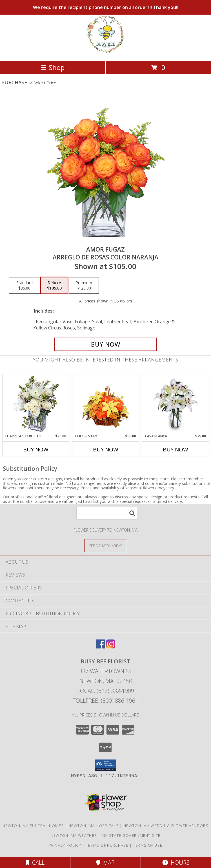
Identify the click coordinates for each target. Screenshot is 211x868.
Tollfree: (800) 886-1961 (105, 701)
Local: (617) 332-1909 (106, 691)
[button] (105, 765)
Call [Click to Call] (35, 863)
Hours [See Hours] (176, 863)
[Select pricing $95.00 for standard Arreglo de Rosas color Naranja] (25, 286)
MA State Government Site (131, 835)
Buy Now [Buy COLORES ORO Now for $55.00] (106, 449)
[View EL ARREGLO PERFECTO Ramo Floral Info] (36, 404)
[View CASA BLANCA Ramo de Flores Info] (175, 404)
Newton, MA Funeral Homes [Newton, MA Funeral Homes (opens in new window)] (33, 826)
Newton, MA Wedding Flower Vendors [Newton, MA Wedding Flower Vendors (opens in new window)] (166, 826)
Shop (53, 67)
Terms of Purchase (107, 845)
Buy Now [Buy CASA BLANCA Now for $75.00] (176, 449)
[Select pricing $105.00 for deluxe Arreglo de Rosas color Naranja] (54, 286)
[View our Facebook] (101, 647)
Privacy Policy (65, 845)
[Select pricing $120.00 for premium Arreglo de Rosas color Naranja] (84, 286)
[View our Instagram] (111, 647)
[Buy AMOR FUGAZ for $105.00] (105, 344)
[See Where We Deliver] (106, 545)
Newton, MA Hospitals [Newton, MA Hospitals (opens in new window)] (94, 826)
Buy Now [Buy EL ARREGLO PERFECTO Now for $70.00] (36, 449)
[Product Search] (107, 513)
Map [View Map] (105, 863)
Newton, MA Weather (74, 835)
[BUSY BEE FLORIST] (105, 52)
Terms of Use (148, 845)
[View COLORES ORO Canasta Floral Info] (105, 404)
